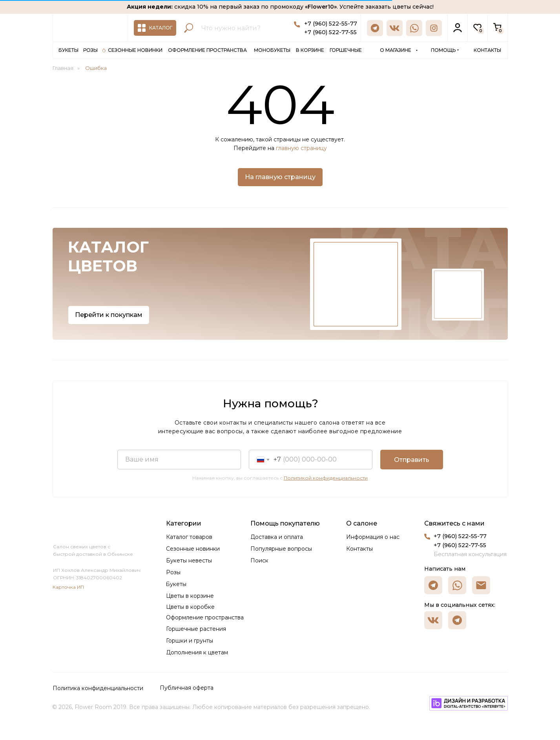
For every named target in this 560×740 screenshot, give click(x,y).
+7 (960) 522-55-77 (331, 24)
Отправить (412, 460)
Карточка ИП (68, 587)
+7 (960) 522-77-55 (330, 32)
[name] (179, 460)
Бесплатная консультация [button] (470, 554)
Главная (63, 68)
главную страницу (301, 148)
